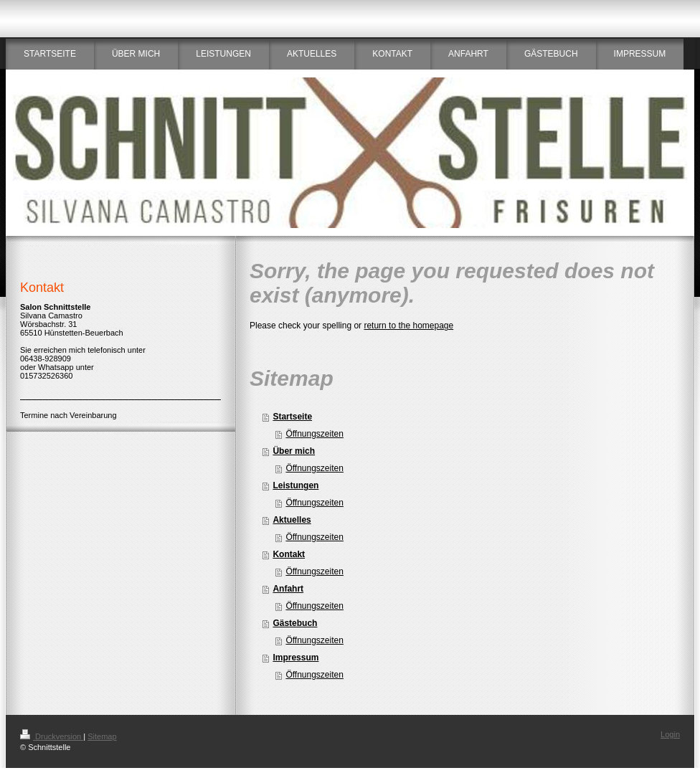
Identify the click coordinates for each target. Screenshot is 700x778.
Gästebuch (295, 623)
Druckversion (52, 736)
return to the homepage (408, 326)
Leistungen (295, 485)
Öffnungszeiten (314, 434)
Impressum (295, 658)
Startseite (292, 417)
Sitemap (102, 736)
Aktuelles (292, 520)
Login (670, 734)
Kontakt (289, 554)
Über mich (294, 451)
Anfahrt (288, 589)
